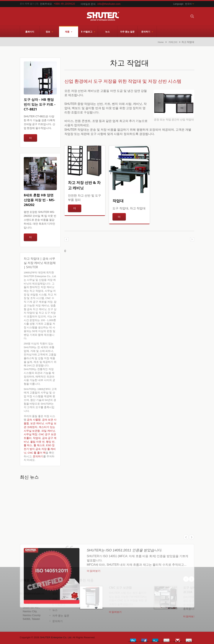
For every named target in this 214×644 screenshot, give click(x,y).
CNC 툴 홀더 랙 (37, 453)
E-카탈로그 (88, 32)
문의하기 (147, 32)
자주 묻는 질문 (127, 32)
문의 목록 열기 (27, 4)
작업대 (37, 438)
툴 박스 (28, 445)
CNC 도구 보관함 (120, 588)
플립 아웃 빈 (37, 442)
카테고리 (173, 42)
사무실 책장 (31, 434)
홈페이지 (30, 32)
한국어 (188, 4)
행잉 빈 (50, 442)
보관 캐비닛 (37, 423)
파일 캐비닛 (48, 431)
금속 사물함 (34, 420)
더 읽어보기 (115, 612)
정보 (49, 32)
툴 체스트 (39, 445)
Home (161, 42)
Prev (186, 579)
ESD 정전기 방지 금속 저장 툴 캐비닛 (40, 449)
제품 (69, 32)
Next (192, 579)
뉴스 (108, 32)
